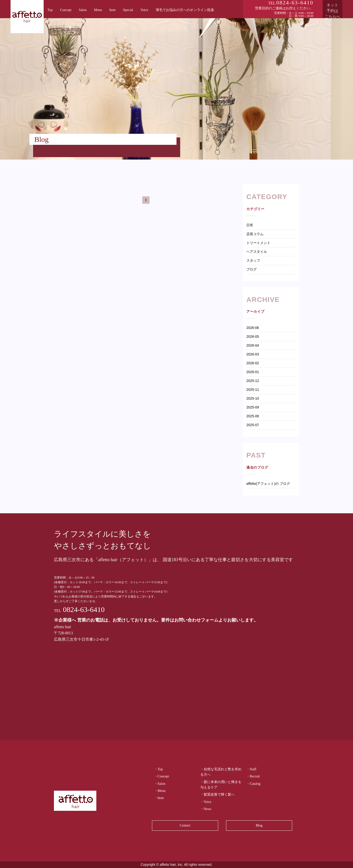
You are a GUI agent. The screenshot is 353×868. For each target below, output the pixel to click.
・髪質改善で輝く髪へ (217, 794)
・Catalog (253, 784)
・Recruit (253, 776)
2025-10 (253, 398)
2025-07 (253, 425)
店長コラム (255, 234)
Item (113, 10)
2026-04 (253, 345)
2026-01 (253, 372)
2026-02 (253, 363)
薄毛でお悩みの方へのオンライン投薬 (185, 10)
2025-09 (253, 407)
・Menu (160, 791)
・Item (159, 798)
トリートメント (258, 243)
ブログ (252, 269)
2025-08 (253, 416)
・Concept (162, 776)
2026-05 (253, 337)
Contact (185, 825)
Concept (66, 10)
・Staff (251, 769)
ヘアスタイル (257, 252)
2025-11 (253, 390)
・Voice (206, 802)
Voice (144, 10)
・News (206, 809)
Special (128, 10)
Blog (259, 825)
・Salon (160, 784)
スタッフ (253, 260)
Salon (83, 10)
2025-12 (253, 381)
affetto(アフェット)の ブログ (268, 484)
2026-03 (253, 354)
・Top (159, 769)
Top (50, 10)
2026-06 (253, 328)
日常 (250, 225)
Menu (98, 10)
